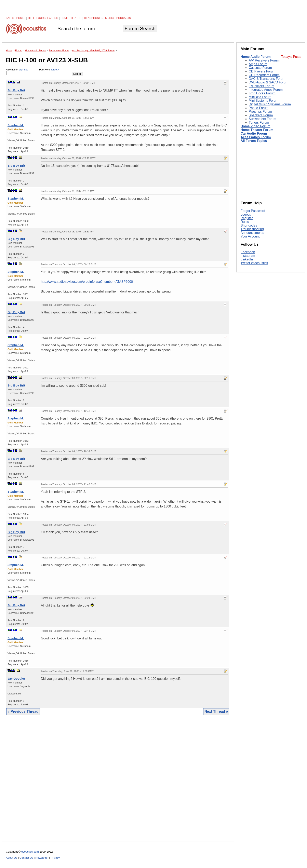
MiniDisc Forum (260, 97)
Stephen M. (16, 125)
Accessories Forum (256, 137)
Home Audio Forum (256, 57)
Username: (22, 72)
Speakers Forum (261, 115)
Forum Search (140, 29)
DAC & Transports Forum (267, 79)
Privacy (55, 858)
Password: (55, 72)
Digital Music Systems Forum (270, 104)
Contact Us (26, 858)
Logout (246, 214)
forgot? (55, 70)
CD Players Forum (262, 71)
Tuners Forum (259, 123)
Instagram (248, 256)
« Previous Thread (23, 711)
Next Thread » (216, 711)
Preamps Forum (260, 112)
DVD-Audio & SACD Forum (269, 82)
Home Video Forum (255, 126)
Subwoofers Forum (262, 119)
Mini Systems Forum (264, 101)
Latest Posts (16, 18)
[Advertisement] (118, 781)
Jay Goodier (16, 679)
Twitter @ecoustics (254, 263)
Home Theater (71, 18)
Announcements (252, 233)
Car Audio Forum (254, 133)
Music (109, 18)
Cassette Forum (260, 68)
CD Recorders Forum (264, 75)
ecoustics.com (30, 852)
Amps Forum (258, 64)
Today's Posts (291, 57)
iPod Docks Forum (262, 93)
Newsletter (42, 858)
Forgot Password (253, 211)
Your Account (250, 236)
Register (247, 218)
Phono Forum (259, 108)
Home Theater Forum (257, 130)
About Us (12, 858)
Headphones (93, 18)
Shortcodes (249, 225)
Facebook (248, 252)
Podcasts (124, 18)
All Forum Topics (254, 141)
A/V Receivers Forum (264, 60)
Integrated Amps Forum (266, 90)
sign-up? (24, 70)
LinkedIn (247, 259)
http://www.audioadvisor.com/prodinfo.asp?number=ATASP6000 (87, 282)
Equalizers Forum (261, 86)
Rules (245, 222)
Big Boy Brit (16, 90)
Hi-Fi (31, 18)
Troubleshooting (252, 229)
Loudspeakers (47, 18)
